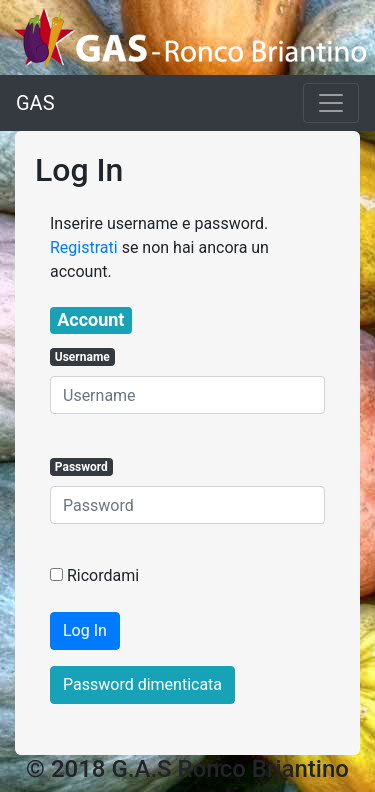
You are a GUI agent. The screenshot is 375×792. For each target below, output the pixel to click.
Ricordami (103, 575)
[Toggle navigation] (331, 103)
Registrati (84, 247)
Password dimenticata (142, 684)
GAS (35, 103)
